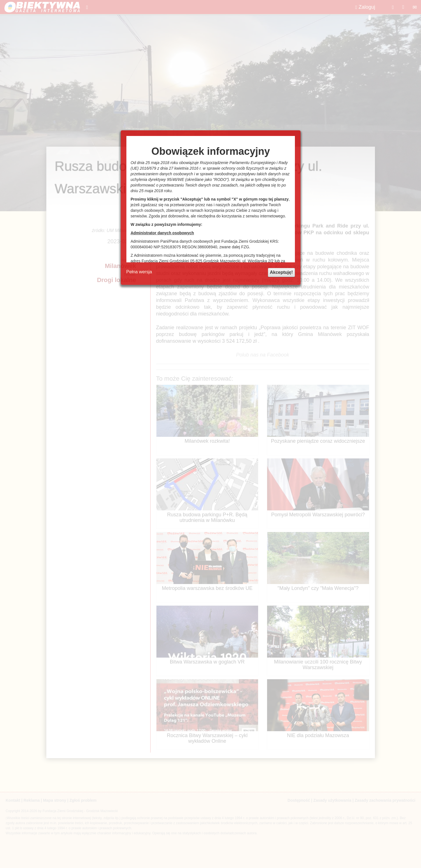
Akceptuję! (281, 272)
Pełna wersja (139, 272)
